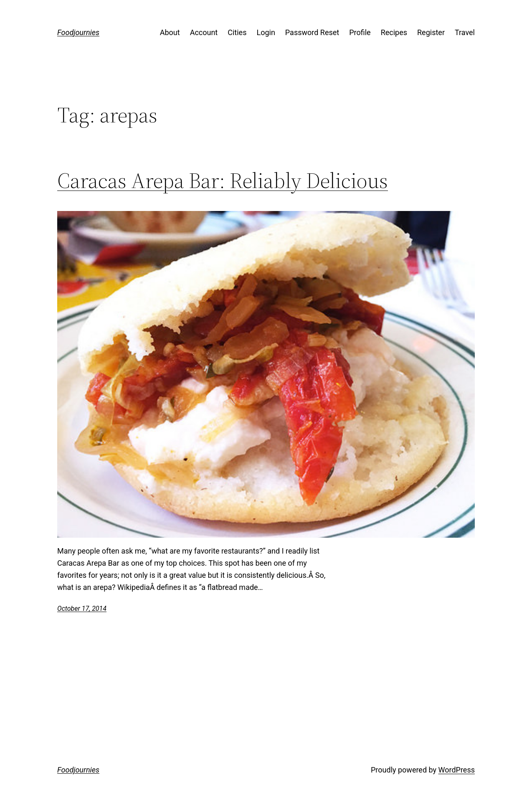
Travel (465, 32)
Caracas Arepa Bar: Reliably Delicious (223, 180)
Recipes (394, 32)
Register (431, 32)
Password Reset (312, 32)
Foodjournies (78, 32)
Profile (360, 32)
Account (204, 32)
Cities (237, 32)
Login (266, 32)
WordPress (457, 770)
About (170, 32)
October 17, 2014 (82, 609)
